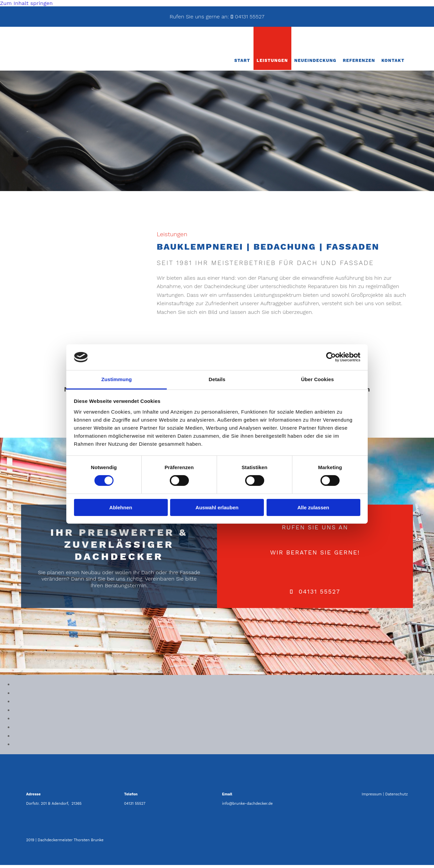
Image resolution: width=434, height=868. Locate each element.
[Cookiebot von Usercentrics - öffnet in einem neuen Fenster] (331, 357)
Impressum (372, 797)
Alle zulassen (313, 507)
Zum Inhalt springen (26, 3)
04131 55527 (249, 17)
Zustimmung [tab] (117, 379)
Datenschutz (396, 797)
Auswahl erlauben (217, 507)
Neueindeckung (318, 63)
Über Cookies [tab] (317, 379)
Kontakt (393, 63)
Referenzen (361, 63)
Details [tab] (217, 379)
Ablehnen (121, 507)
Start (247, 63)
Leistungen (277, 63)
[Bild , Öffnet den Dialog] (14, 687)
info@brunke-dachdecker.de (247, 807)
